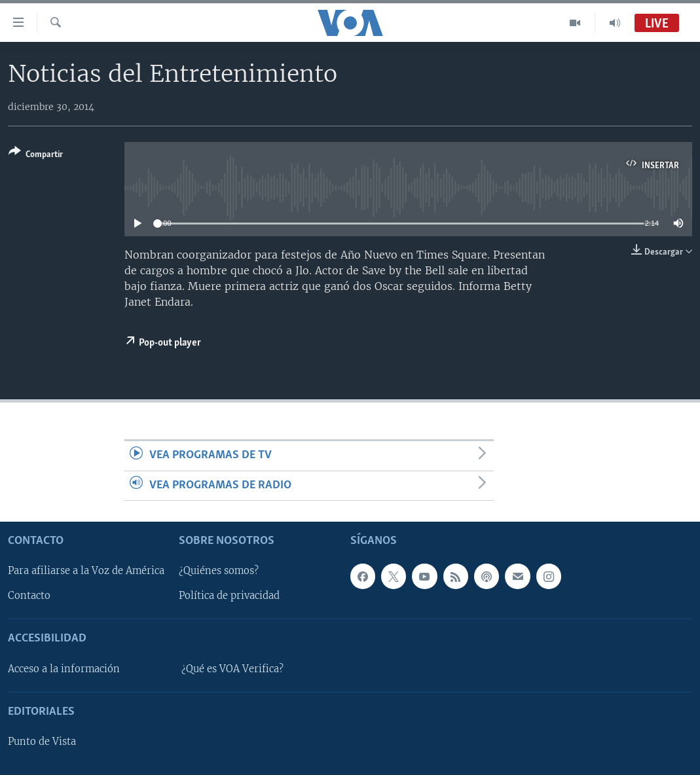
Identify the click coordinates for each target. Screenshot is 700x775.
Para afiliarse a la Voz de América (86, 571)
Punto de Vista (42, 742)
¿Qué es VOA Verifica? (232, 669)
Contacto (29, 596)
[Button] (36, 155)
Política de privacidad (229, 596)
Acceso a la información (64, 669)
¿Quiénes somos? (219, 571)
